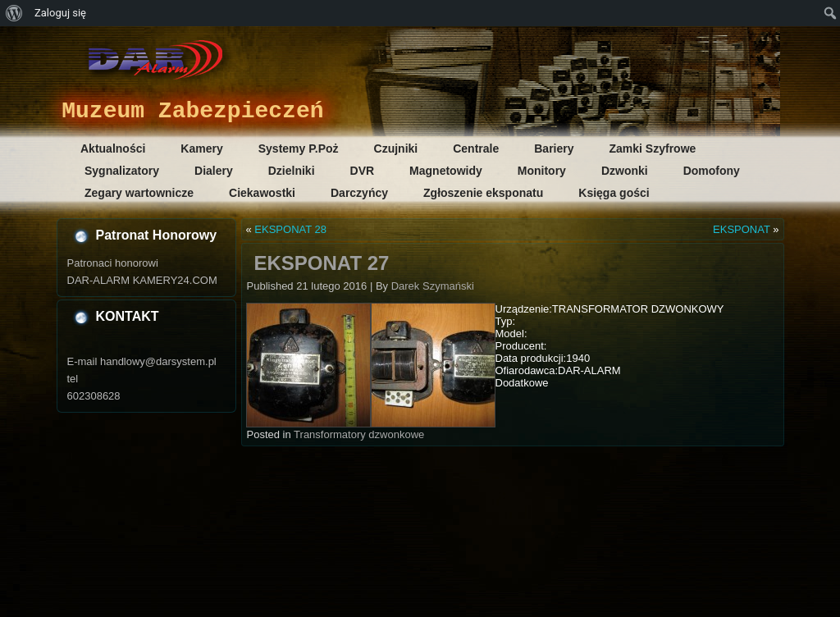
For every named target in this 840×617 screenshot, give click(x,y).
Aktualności (113, 149)
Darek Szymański (433, 286)
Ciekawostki (262, 193)
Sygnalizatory (122, 171)
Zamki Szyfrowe (653, 149)
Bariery (554, 149)
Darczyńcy (359, 193)
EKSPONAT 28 (290, 229)
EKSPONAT (742, 229)
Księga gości (614, 193)
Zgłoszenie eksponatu (483, 193)
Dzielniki (292, 171)
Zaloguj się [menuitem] (60, 13)
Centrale (476, 149)
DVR (363, 171)
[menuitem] (14, 13)
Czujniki (396, 149)
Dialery (214, 171)
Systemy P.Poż (299, 149)
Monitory (542, 171)
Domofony (712, 171)
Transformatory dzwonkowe (359, 434)
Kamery (201, 149)
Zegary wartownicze (139, 193)
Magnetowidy (446, 171)
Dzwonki (625, 171)
